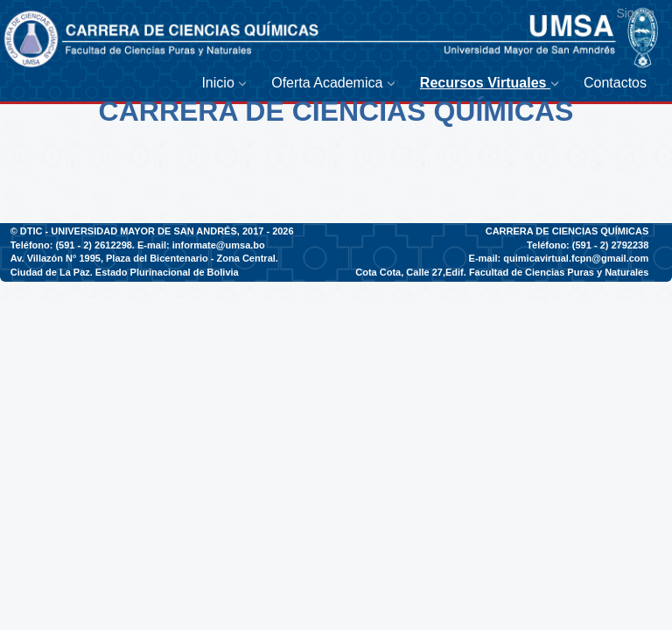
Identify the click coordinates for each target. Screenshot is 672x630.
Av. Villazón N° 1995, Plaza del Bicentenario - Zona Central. (144, 258)
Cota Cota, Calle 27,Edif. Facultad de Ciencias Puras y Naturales (502, 272)
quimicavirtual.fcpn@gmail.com (576, 258)
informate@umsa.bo (219, 245)
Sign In (635, 13)
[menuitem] (227, 84)
